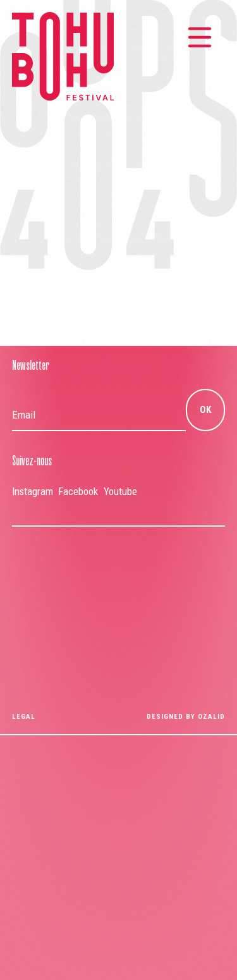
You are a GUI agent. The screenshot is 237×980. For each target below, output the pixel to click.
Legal (24, 717)
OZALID (211, 717)
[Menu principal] (200, 37)
